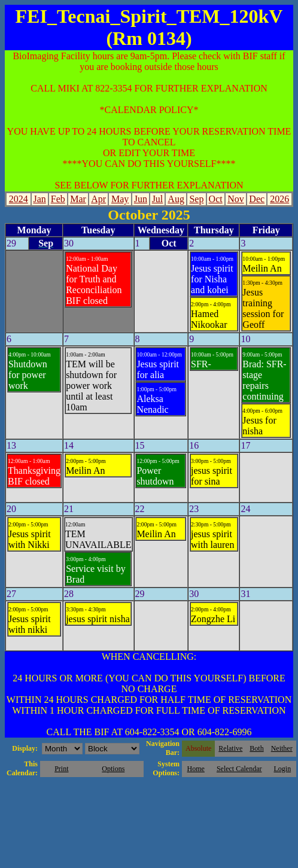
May (120, 199)
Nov (236, 199)
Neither (282, 748)
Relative (230, 748)
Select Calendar (239, 769)
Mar (78, 199)
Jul (158, 199)
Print (61, 769)
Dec (257, 199)
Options (113, 769)
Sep (196, 199)
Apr (98, 199)
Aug (176, 199)
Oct (216, 199)
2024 (19, 199)
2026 (279, 199)
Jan (39, 199)
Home (196, 769)
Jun (141, 199)
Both (256, 748)
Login (282, 769)
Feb (58, 199)
